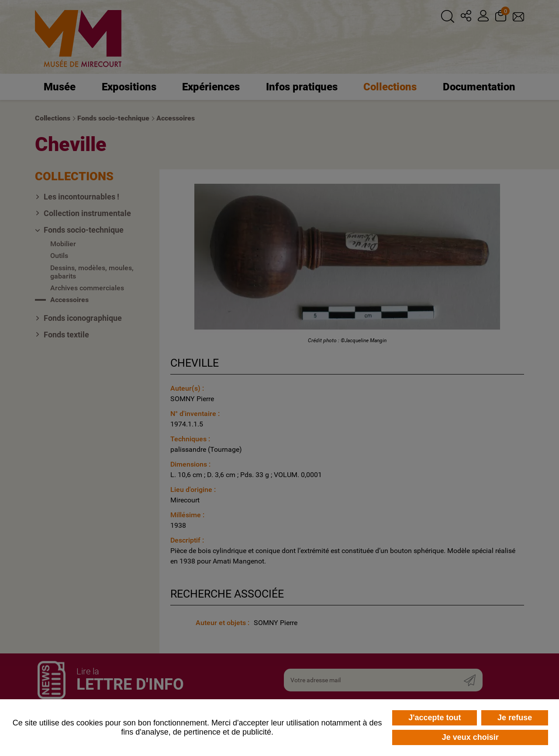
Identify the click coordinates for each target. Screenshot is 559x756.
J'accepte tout (435, 718)
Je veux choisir (470, 737)
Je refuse (515, 718)
